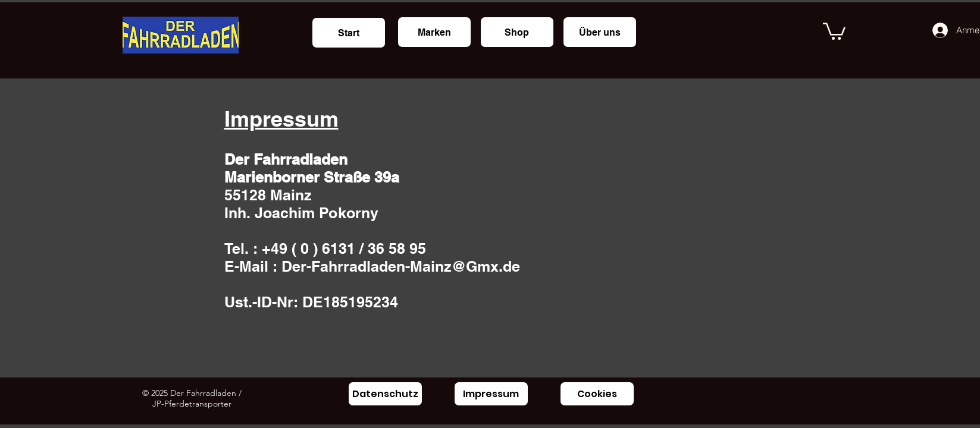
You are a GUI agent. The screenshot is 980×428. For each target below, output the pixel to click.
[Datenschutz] (385, 394)
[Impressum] (491, 394)
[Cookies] (597, 394)
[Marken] (434, 32)
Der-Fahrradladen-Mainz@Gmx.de (401, 266)
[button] (834, 30)
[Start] (349, 33)
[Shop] (517, 32)
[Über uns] (600, 32)
